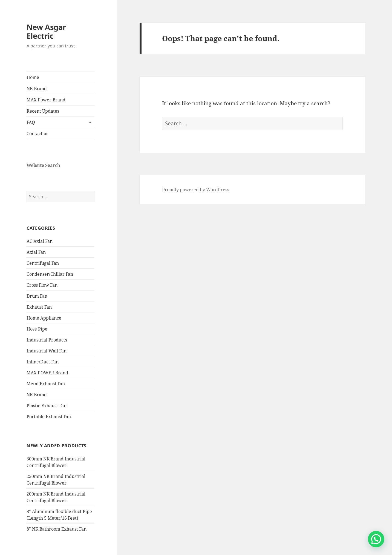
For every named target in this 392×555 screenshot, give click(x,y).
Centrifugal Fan (43, 263)
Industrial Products (47, 340)
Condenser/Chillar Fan (50, 274)
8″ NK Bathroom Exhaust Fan (57, 529)
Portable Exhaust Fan (49, 417)
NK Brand (37, 89)
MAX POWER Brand (47, 373)
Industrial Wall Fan (47, 351)
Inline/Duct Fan (43, 362)
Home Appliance (44, 318)
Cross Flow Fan (42, 285)
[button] (376, 539)
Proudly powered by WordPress (196, 190)
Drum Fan (37, 296)
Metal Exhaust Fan (46, 384)
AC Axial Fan (40, 241)
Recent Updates (43, 111)
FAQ (31, 122)
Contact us (37, 133)
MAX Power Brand (46, 100)
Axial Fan (36, 252)
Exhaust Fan (39, 307)
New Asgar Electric (46, 31)
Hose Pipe (37, 329)
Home (33, 77)
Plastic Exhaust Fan (47, 406)
